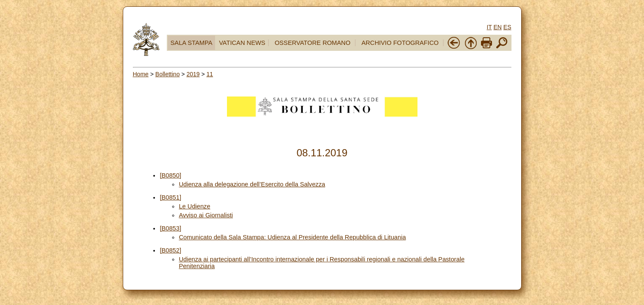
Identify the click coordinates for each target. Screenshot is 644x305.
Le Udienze (194, 206)
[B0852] (170, 250)
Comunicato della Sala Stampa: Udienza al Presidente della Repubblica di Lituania (292, 237)
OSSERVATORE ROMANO (313, 43)
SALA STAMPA (192, 43)
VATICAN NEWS (242, 43)
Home (141, 74)
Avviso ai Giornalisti (206, 215)
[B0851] (170, 197)
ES (507, 27)
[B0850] (170, 175)
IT (489, 27)
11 (210, 74)
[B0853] (170, 228)
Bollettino (168, 74)
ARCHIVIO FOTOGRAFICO (400, 43)
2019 (193, 74)
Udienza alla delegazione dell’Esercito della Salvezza (252, 184)
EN (497, 27)
